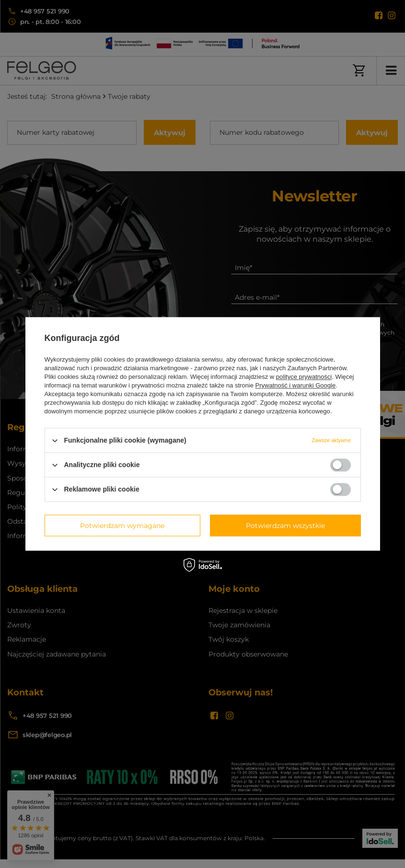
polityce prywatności (304, 377)
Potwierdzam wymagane (122, 526)
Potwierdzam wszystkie (285, 526)
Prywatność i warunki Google (296, 385)
